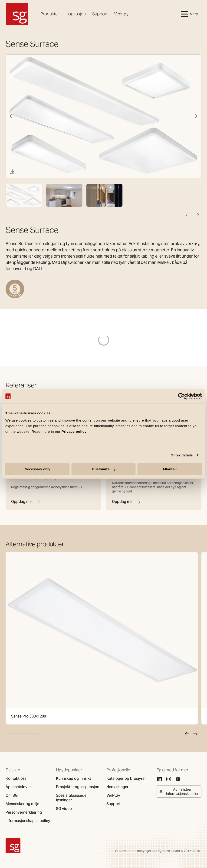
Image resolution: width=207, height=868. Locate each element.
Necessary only (37, 469)
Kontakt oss (16, 779)
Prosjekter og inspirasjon (78, 787)
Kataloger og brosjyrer (126, 779)
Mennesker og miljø (23, 804)
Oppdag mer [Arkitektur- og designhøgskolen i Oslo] (26, 502)
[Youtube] (178, 779)
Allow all (169, 469)
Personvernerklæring (24, 812)
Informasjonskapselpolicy (28, 821)
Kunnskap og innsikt (74, 779)
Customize (104, 469)
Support (100, 14)
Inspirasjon (76, 14)
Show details (182, 455)
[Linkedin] (159, 779)
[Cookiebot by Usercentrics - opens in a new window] (181, 396)
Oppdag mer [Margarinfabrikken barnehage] (127, 502)
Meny (189, 14)
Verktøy (121, 14)
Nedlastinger (117, 787)
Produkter (50, 14)
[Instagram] (169, 779)
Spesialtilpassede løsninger (71, 798)
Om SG (12, 796)
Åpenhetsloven (19, 787)
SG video (64, 809)
